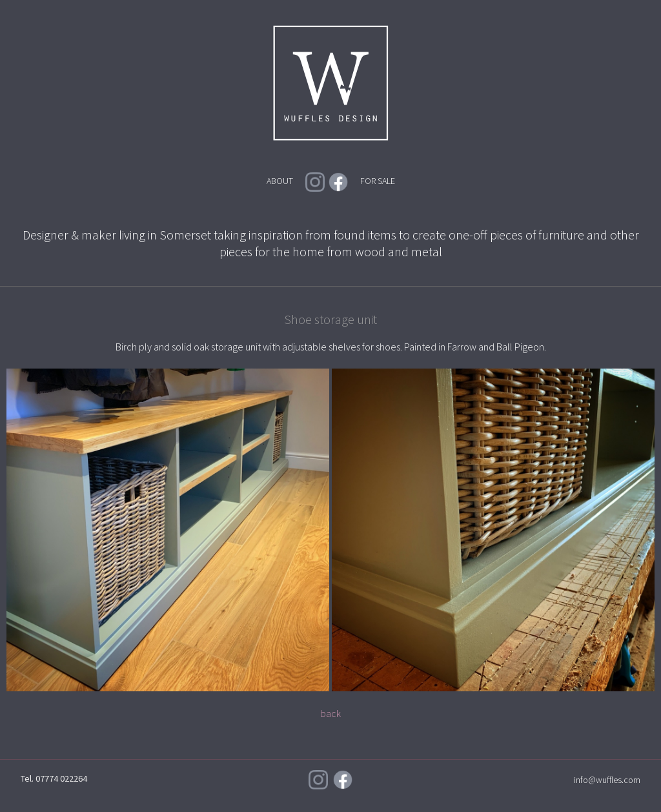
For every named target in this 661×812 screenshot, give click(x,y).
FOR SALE (378, 181)
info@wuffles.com (607, 780)
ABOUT (280, 181)
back (330, 713)
